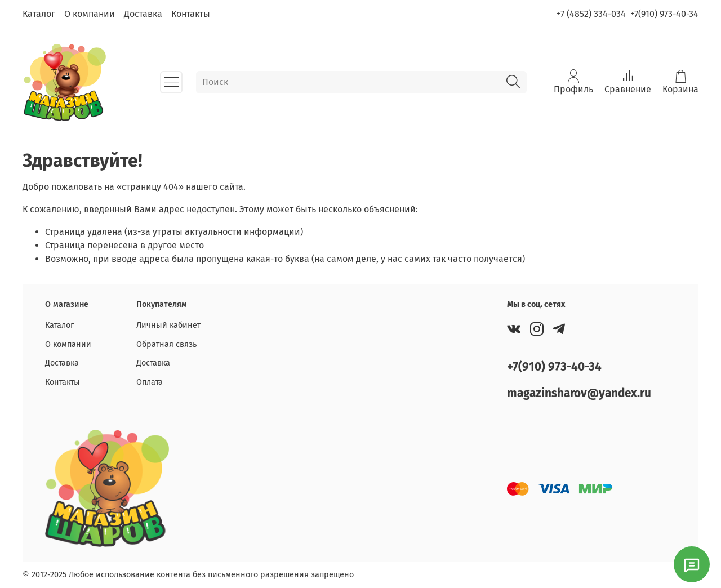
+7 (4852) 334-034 (591, 14)
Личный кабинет (168, 325)
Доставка (143, 14)
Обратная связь (166, 344)
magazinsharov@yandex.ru (579, 393)
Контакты (191, 14)
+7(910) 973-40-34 (664, 14)
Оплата (150, 382)
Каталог (39, 14)
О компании (90, 14)
